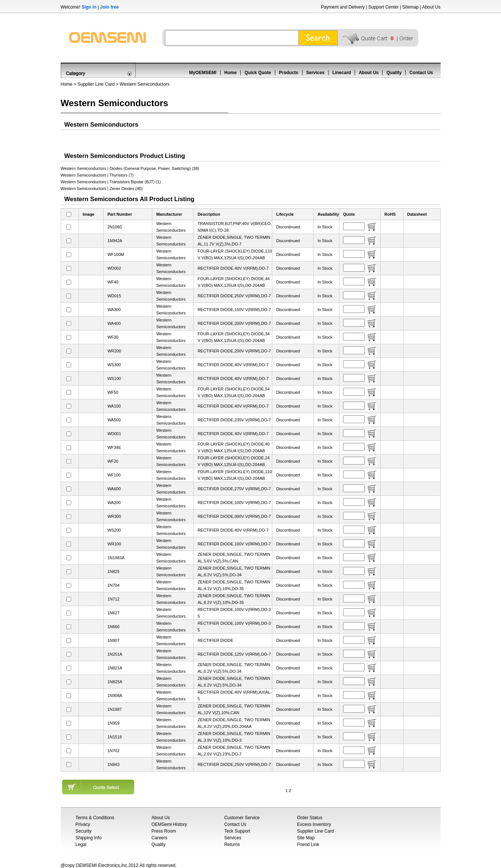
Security (84, 831)
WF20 (113, 461)
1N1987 (115, 709)
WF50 (113, 392)
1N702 (113, 751)
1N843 (113, 764)
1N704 (113, 585)
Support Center (383, 7)
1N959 (113, 723)
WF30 (113, 337)
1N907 (113, 640)
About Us (431, 7)
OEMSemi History (169, 824)
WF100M (116, 254)
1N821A (115, 668)
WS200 (114, 530)
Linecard (342, 73)
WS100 (114, 378)
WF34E (114, 447)
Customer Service (242, 818)
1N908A (115, 696)
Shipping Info (89, 838)
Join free (110, 7)
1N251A (115, 654)
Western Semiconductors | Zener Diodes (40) (102, 189)
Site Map (306, 838)
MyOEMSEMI (203, 73)
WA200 (114, 503)
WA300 (114, 310)
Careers (160, 838)
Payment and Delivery (343, 7)
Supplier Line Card (96, 84)
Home (230, 73)
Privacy (83, 824)
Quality (394, 73)
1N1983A (116, 558)
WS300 (114, 365)
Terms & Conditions (95, 818)
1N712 (113, 599)
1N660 (113, 627)
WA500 (114, 420)
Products (289, 73)
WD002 (114, 268)
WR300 (114, 516)
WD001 (114, 434)
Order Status (310, 818)
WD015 (114, 296)
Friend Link (308, 845)
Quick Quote (258, 73)
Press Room (164, 831)
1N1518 (115, 737)
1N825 (113, 571)
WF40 (113, 282)
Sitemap (410, 7)
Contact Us (421, 73)
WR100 (114, 544)
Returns (232, 845)
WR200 (114, 351)
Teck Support (237, 831)
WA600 (114, 489)
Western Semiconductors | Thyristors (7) (97, 175)
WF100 (114, 475)
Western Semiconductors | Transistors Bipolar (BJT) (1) (111, 182)
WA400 (114, 323)
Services (315, 73)
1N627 (113, 613)
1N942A (115, 241)
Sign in (89, 7)
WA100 (114, 406)
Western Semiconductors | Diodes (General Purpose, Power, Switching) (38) (130, 168)
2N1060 (115, 227)
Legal (81, 845)
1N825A (115, 682)
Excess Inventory (314, 824)
